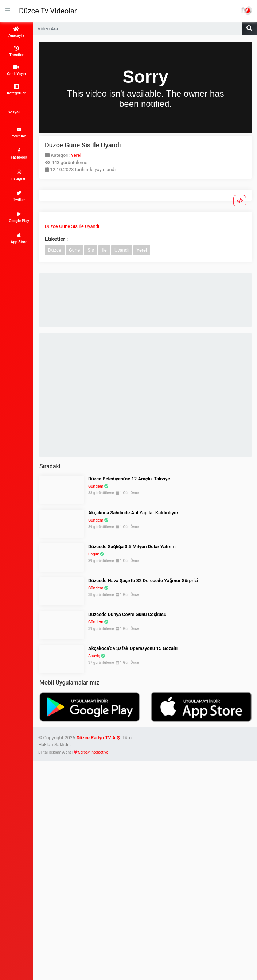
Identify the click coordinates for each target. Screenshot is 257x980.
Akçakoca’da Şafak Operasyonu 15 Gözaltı (133, 648)
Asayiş (94, 656)
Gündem (96, 486)
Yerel (76, 155)
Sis (91, 250)
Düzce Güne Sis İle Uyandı (72, 226)
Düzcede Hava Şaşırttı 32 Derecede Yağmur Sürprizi (143, 580)
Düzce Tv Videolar (48, 11)
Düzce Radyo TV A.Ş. (99, 738)
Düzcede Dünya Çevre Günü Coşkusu (127, 614)
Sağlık (94, 554)
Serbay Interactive (93, 752)
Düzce (55, 250)
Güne (74, 250)
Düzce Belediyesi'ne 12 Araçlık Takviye (129, 479)
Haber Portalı (246, 10)
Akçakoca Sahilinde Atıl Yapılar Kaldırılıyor (133, 513)
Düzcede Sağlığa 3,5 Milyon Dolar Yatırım (132, 547)
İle (104, 250)
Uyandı (122, 250)
